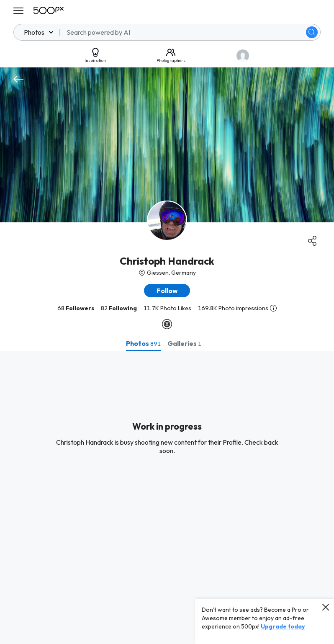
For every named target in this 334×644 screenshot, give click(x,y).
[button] (167, 291)
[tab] (143, 343)
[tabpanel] (167, 497)
